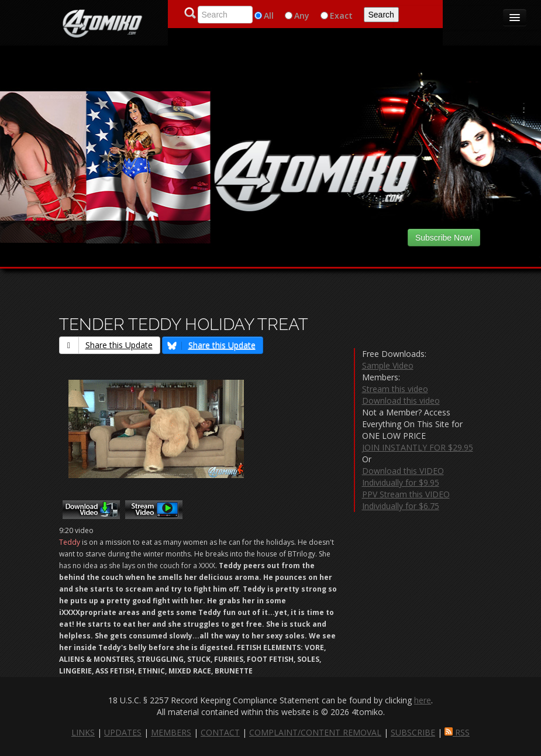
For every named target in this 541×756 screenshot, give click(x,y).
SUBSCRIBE (413, 732)
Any (302, 16)
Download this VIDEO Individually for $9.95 (403, 477)
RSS (457, 732)
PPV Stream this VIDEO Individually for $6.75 (406, 500)
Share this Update (106, 345)
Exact (341, 16)
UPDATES (123, 732)
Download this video (401, 401)
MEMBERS (171, 732)
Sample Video (388, 365)
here (423, 700)
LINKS (83, 732)
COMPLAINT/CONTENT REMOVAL (315, 732)
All (269, 16)
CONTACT (220, 732)
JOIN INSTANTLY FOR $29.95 (418, 447)
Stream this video (395, 389)
